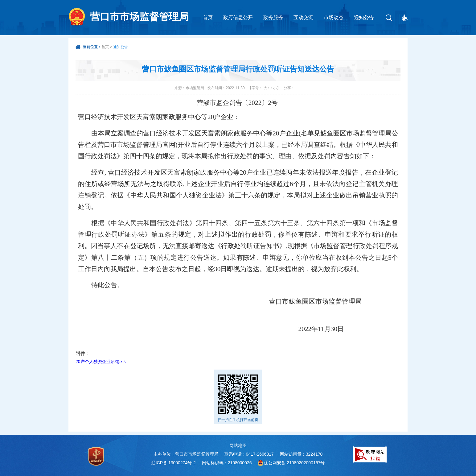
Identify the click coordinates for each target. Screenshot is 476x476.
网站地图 (238, 445)
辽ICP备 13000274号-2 (174, 463)
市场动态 (334, 17)
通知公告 (364, 17)
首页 (208, 17)
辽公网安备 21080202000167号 (294, 463)
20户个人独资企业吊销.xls (101, 362)
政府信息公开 (238, 17)
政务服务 (273, 17)
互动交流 (303, 17)
